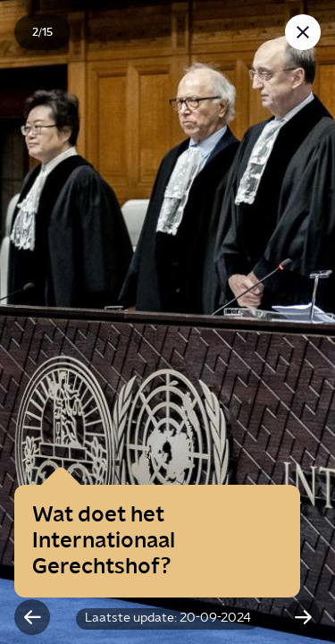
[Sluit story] (303, 32)
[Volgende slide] (303, 617)
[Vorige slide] (32, 617)
